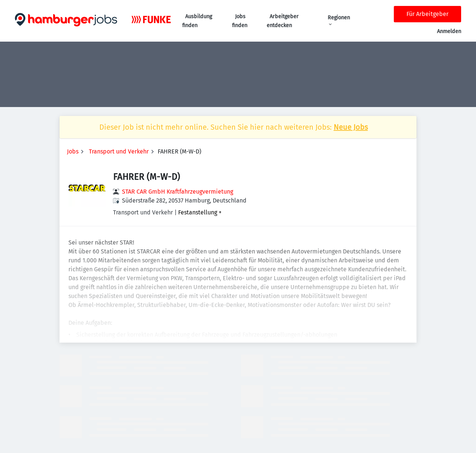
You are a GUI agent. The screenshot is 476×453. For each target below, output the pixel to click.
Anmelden (449, 31)
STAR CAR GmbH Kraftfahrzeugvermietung (178, 192)
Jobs (73, 151)
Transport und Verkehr (119, 151)
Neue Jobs (351, 127)
